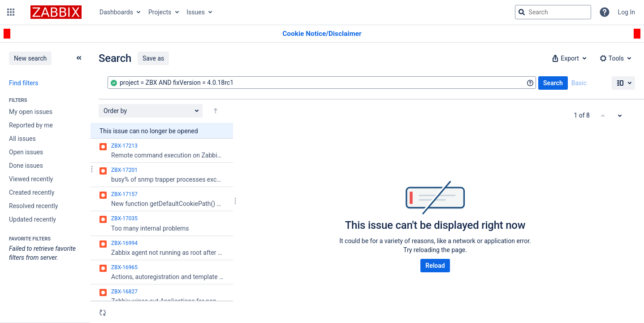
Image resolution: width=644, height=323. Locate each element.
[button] (11, 12)
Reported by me (31, 125)
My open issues (31, 112)
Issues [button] (196, 12)
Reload (435, 266)
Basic (579, 83)
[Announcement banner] (322, 34)
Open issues (26, 152)
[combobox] (322, 83)
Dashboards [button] (116, 12)
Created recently (32, 192)
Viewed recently (31, 179)
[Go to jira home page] (56, 12)
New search (30, 58)
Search (553, 83)
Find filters (24, 83)
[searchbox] (553, 12)
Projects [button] (160, 12)
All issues (22, 139)
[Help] (605, 12)
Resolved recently (33, 206)
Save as (153, 58)
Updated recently (32, 219)
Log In (627, 12)
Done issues (26, 166)
